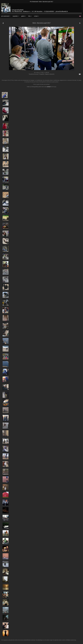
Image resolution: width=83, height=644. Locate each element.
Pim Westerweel (34, 2)
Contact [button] (36, 16)
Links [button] (30, 16)
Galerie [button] (24, 16)
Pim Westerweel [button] (6, 16)
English (80, 16)
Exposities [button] (16, 16)
